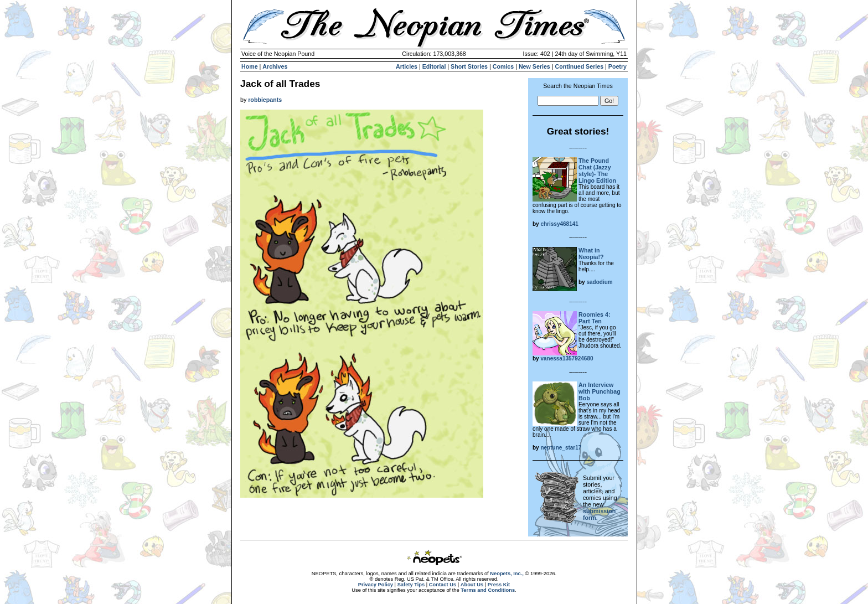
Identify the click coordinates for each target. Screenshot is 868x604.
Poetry (618, 66)
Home (250, 66)
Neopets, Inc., (507, 574)
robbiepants (265, 100)
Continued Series (579, 66)
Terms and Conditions (488, 590)
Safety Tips (411, 585)
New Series (534, 66)
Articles (407, 66)
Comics (503, 66)
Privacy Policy (376, 585)
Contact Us (443, 585)
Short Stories (469, 66)
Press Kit (499, 585)
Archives (275, 66)
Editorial (434, 66)
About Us (472, 585)
